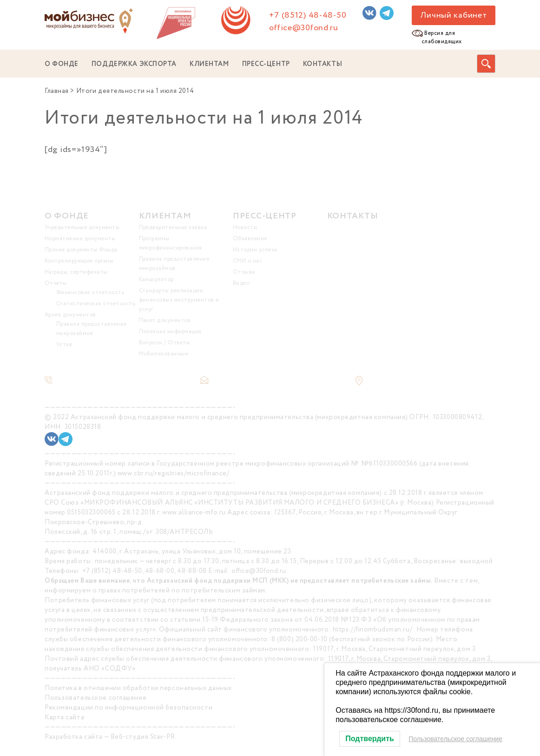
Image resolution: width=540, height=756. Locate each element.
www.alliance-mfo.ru (194, 513)
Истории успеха (255, 250)
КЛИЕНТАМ (209, 64)
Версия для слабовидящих (442, 37)
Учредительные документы (82, 227)
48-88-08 (192, 571)
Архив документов (70, 315)
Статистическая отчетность (96, 304)
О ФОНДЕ (62, 64)
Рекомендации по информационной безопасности (128, 708)
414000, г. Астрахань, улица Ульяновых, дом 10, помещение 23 (192, 552)
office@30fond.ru (304, 28)
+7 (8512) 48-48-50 (308, 15)
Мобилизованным (164, 354)
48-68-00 (160, 571)
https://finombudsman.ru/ (372, 630)
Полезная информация (170, 332)
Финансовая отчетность (90, 293)
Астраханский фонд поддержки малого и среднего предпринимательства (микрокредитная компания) (239, 417)
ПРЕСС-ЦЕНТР (266, 64)
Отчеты (56, 283)
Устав (64, 345)
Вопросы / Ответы (165, 343)
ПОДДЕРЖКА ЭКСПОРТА (134, 64)
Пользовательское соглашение (95, 698)
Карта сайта (64, 717)
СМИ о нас (247, 261)
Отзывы (244, 272)
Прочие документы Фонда (81, 250)
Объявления (250, 239)
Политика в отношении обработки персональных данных (138, 688)
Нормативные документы (80, 239)
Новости (245, 227)
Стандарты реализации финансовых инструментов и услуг (179, 300)
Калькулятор (156, 279)
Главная (57, 91)
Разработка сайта (74, 737)
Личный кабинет (453, 15)
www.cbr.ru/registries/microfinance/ (174, 473)
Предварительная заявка (173, 227)
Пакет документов (165, 320)
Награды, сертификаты (76, 272)
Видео (241, 283)
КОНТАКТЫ (323, 64)
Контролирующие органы (79, 261)
